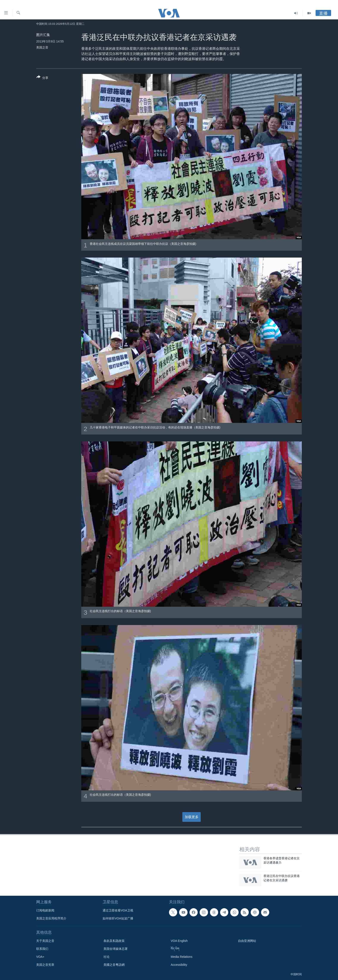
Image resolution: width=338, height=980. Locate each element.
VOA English (179, 941)
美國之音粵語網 (114, 965)
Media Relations (182, 957)
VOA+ (40, 957)
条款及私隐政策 (114, 941)
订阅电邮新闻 (45, 910)
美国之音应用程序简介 (51, 918)
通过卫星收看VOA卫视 (118, 910)
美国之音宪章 (45, 965)
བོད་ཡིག (175, 949)
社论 (106, 957)
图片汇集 (43, 35)
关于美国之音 (45, 941)
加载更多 (192, 817)
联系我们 (42, 949)
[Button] (42, 78)
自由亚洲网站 (247, 941)
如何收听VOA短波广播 (118, 918)
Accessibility (179, 965)
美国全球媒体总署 (116, 949)
